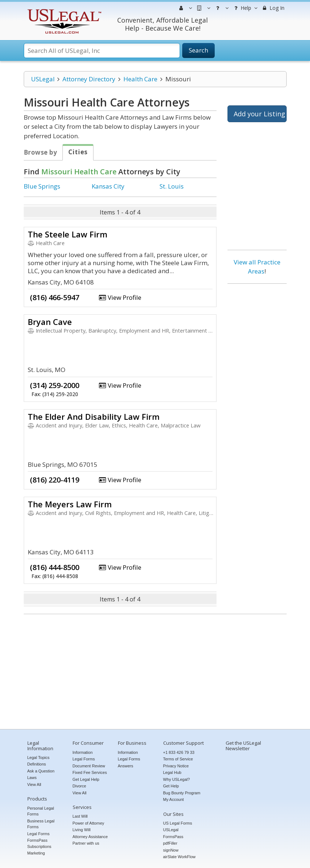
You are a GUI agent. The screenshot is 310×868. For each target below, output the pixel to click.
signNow (171, 850)
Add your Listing (259, 114)
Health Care (140, 79)
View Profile (120, 297)
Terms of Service (178, 759)
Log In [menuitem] (273, 8)
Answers (126, 766)
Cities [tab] (78, 152)
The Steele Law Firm (68, 234)
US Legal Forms (178, 823)
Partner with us (86, 843)
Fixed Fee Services (90, 772)
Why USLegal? (177, 779)
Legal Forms (39, 834)
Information (83, 752)
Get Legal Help (86, 779)
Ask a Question (41, 771)
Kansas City (108, 186)
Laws (32, 778)
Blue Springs (42, 186)
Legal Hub (172, 772)
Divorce (79, 786)
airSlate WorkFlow (179, 857)
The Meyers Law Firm (70, 504)
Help (245, 8)
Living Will (82, 830)
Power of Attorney (89, 823)
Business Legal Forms (41, 824)
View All (34, 784)
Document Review (89, 766)
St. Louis (172, 186)
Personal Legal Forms (41, 811)
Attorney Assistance (90, 837)
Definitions (37, 764)
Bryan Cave (50, 322)
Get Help (171, 786)
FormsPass (173, 837)
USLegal (43, 79)
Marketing (36, 853)
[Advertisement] (257, 400)
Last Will (80, 816)
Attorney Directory (89, 79)
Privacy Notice (176, 766)
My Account (174, 799)
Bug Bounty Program (182, 793)
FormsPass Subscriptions (39, 843)
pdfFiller (170, 843)
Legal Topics (39, 757)
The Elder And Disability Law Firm (94, 416)
